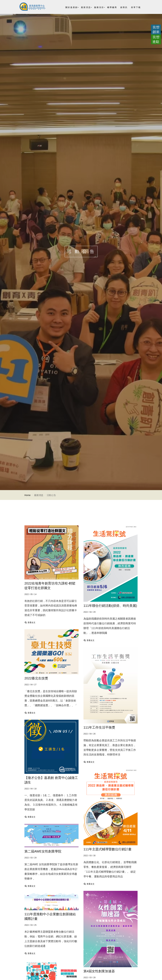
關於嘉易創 (72, 7)
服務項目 (99, 7)
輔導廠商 (112, 7)
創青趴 (124, 7)
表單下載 (136, 7)
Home (27, 495)
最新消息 (86, 7)
